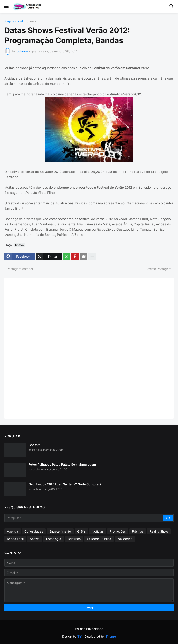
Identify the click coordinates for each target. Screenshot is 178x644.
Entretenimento (60, 531)
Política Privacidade (89, 629)
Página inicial (14, 21)
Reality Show (159, 531)
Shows (31, 21)
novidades (125, 539)
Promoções (118, 531)
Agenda (13, 531)
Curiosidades (34, 531)
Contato (35, 445)
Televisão (74, 539)
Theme (111, 636)
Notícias (98, 531)
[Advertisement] (41, 348)
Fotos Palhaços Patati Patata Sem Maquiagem (62, 464)
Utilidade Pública (99, 539)
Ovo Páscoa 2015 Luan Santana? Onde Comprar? (65, 484)
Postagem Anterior (20, 269)
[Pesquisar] (84, 518)
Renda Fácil (15, 539)
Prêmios (138, 531)
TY (80, 636)
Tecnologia (53, 539)
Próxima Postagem (158, 269)
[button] (6, 7)
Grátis (81, 531)
